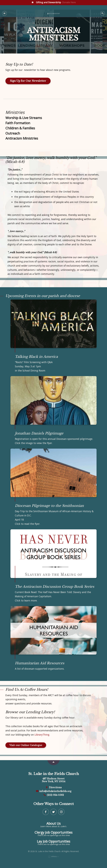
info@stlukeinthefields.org (54, 791)
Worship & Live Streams (24, 118)
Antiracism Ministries (22, 138)
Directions (54, 787)
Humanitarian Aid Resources (40, 663)
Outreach (13, 133)
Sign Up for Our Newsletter (28, 81)
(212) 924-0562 (54, 795)
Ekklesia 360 (53, 857)
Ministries (15, 112)
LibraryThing (42, 735)
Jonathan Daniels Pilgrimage (39, 433)
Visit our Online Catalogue (26, 745)
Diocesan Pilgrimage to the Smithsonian (49, 506)
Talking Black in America (36, 357)
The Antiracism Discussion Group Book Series (55, 587)
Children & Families (20, 128)
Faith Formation (18, 123)
